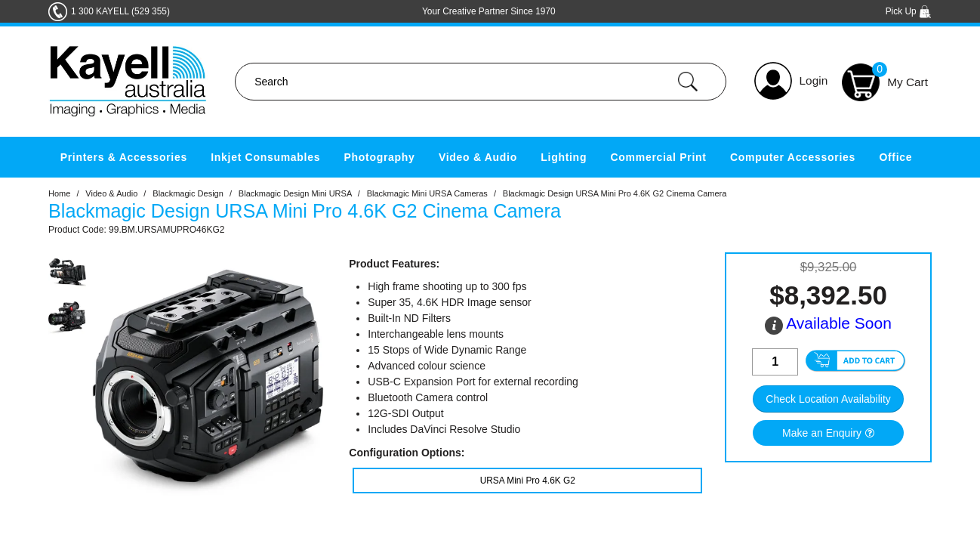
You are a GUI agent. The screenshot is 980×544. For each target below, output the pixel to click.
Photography (380, 157)
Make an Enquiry (822, 433)
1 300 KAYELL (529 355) (120, 11)
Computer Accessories (793, 157)
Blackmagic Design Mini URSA (295, 193)
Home (59, 193)
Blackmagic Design (188, 193)
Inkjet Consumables (265, 157)
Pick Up (909, 11)
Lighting (564, 157)
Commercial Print (659, 157)
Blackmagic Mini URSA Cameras (427, 193)
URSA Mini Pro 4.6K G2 (528, 481)
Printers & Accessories (124, 157)
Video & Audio (478, 157)
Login (814, 80)
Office (895, 157)
